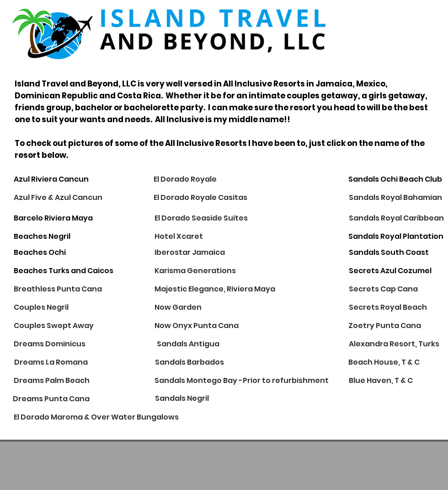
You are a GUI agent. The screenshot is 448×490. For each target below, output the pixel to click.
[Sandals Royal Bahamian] (395, 198)
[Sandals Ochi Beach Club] (395, 179)
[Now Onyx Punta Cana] (197, 326)
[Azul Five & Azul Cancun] (58, 198)
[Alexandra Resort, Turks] (394, 344)
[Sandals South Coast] (389, 253)
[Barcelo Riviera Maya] (53, 218)
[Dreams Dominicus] (50, 344)
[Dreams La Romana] (51, 362)
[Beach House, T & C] (384, 362)
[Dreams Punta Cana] (51, 399)
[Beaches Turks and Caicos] (64, 271)
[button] (214, 289)
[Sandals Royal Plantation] (396, 237)
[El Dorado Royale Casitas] (200, 198)
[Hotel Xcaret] (187, 237)
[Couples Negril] (41, 307)
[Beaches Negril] (46, 237)
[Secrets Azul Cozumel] (390, 271)
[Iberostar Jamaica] (190, 253)
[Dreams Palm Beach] (52, 381)
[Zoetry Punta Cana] (385, 326)
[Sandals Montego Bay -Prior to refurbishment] (242, 381)
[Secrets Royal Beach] (388, 307)
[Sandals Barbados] (189, 362)
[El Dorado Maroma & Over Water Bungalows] (96, 417)
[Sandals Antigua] (188, 344)
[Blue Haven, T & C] (381, 381)
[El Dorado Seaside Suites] (201, 218)
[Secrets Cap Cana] (383, 289)
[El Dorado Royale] (185, 179)
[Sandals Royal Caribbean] (396, 218)
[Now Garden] (178, 307)
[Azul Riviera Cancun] (51, 179)
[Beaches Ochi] (40, 253)
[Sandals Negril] (182, 399)
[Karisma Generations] (195, 271)
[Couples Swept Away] (54, 326)
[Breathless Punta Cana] (58, 289)
